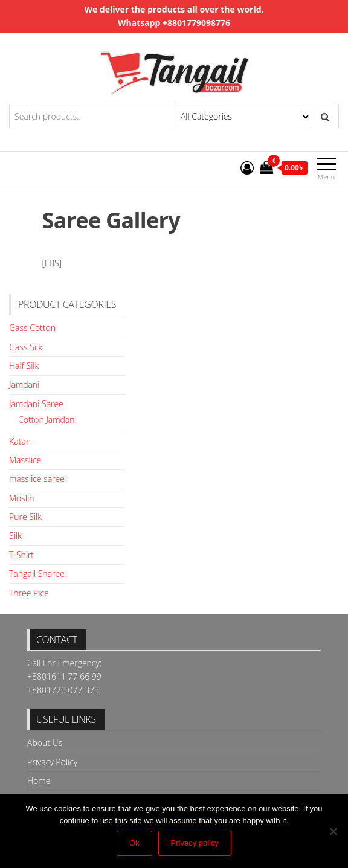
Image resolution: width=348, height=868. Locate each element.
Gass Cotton (32, 328)
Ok (134, 843)
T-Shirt (21, 555)
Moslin (21, 498)
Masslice (25, 460)
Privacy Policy (52, 762)
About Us (45, 743)
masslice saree (37, 479)
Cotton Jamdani (47, 420)
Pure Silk (25, 517)
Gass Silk (26, 347)
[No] (333, 831)
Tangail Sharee (37, 574)
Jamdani (24, 384)
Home (39, 781)
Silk (15, 535)
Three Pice (29, 593)
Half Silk (24, 366)
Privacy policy (195, 843)
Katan (20, 441)
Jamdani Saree (36, 404)
